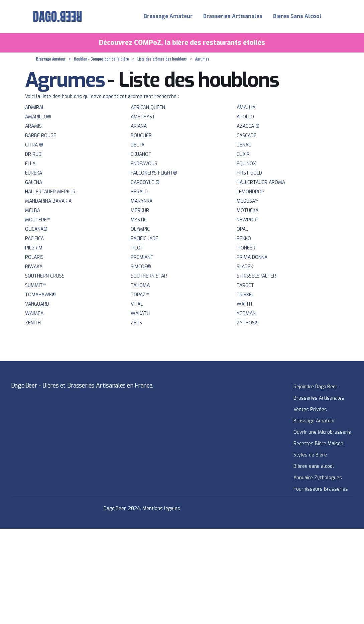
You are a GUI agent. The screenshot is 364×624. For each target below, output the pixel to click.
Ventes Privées (310, 409)
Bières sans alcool (314, 466)
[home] (57, 16)
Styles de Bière (310, 455)
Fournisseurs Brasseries (321, 489)
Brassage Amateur (168, 16)
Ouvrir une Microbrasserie (322, 432)
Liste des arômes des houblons (162, 59)
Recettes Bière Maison (318, 444)
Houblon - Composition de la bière (101, 59)
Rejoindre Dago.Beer (316, 387)
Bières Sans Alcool (297, 16)
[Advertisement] (182, 576)
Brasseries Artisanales (233, 16)
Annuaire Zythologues (318, 478)
